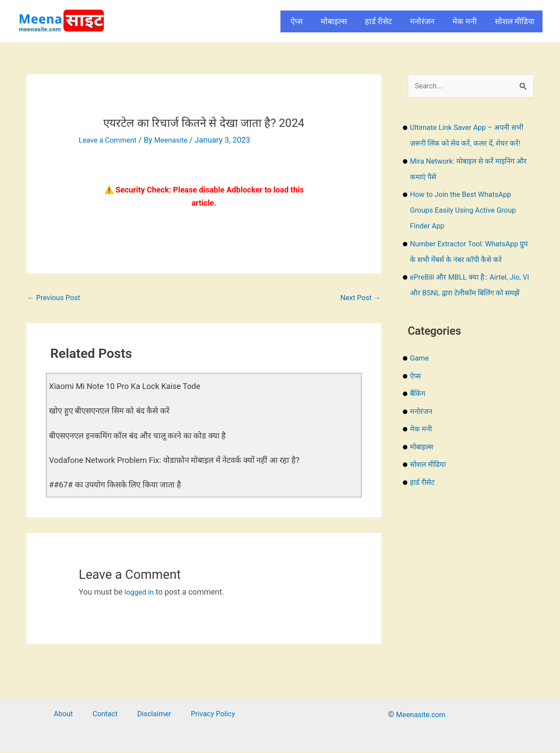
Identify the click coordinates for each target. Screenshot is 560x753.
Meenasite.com (421, 716)
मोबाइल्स (334, 21)
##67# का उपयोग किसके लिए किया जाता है (121, 486)
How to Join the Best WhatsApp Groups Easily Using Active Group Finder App (468, 227)
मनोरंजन (422, 21)
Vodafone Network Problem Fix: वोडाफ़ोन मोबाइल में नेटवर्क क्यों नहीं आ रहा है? (185, 461)
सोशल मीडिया (515, 21)
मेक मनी (464, 21)
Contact (107, 716)
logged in (140, 593)
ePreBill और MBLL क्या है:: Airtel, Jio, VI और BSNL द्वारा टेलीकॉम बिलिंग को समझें (471, 310)
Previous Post (56, 298)
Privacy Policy (202, 716)
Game (420, 391)
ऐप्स (297, 21)
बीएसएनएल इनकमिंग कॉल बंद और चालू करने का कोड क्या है (146, 437)
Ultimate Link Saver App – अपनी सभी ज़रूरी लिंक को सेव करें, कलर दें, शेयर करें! (471, 144)
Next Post (359, 298)
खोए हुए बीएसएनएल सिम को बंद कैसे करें (115, 412)
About (73, 716)
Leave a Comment (110, 140)
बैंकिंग (418, 426)
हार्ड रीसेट (378, 21)
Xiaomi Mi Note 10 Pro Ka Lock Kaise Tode (132, 388)
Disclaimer (149, 716)
